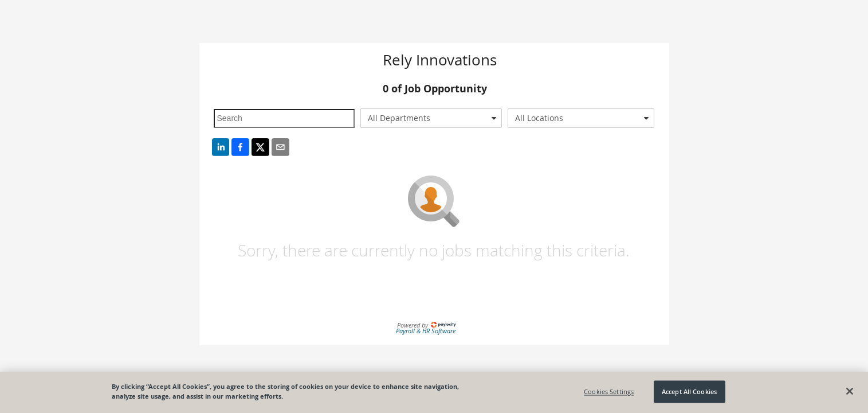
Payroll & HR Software (426, 331)
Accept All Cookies (689, 391)
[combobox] (431, 118)
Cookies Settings (609, 391)
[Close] (850, 391)
